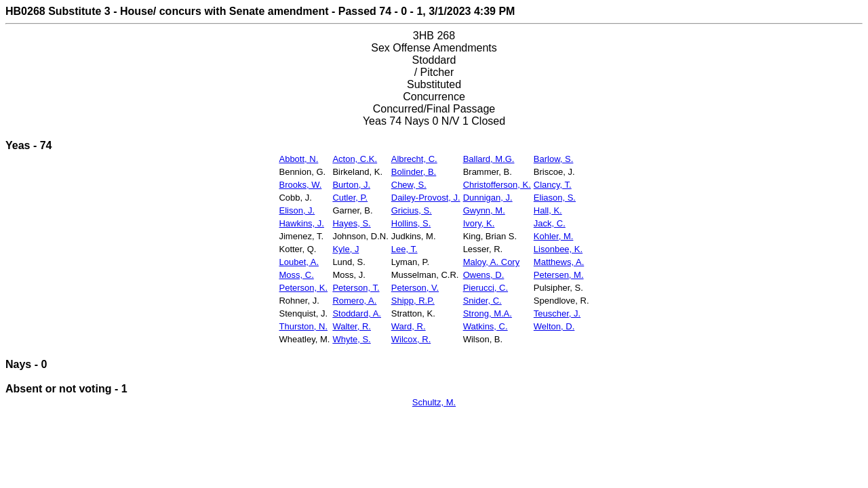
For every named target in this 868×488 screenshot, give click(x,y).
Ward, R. (409, 326)
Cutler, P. (350, 198)
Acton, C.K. (355, 159)
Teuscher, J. (557, 313)
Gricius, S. (412, 210)
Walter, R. (352, 326)
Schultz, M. (434, 402)
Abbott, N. (298, 159)
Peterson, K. (303, 288)
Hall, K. (548, 210)
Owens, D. (484, 275)
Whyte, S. (351, 339)
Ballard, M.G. (489, 159)
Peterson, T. (356, 288)
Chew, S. (409, 185)
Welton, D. (554, 326)
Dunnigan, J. (488, 198)
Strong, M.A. (488, 313)
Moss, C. (296, 275)
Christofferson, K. (497, 185)
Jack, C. (550, 223)
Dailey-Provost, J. (426, 198)
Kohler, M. (554, 236)
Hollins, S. (411, 223)
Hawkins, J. (301, 223)
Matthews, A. (559, 262)
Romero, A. (354, 301)
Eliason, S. (555, 198)
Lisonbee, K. (558, 249)
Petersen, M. (559, 275)
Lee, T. (405, 249)
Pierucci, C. (486, 288)
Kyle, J (346, 249)
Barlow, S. (554, 159)
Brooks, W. (300, 185)
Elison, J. (297, 210)
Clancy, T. (553, 185)
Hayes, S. (351, 223)
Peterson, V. (415, 288)
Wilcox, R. (411, 339)
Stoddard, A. (357, 313)
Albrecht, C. (414, 159)
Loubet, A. (299, 262)
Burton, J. (351, 185)
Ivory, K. (479, 223)
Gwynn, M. (484, 210)
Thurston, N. (303, 326)
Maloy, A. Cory (492, 262)
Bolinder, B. (414, 172)
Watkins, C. (486, 326)
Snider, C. (482, 301)
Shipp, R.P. (413, 301)
